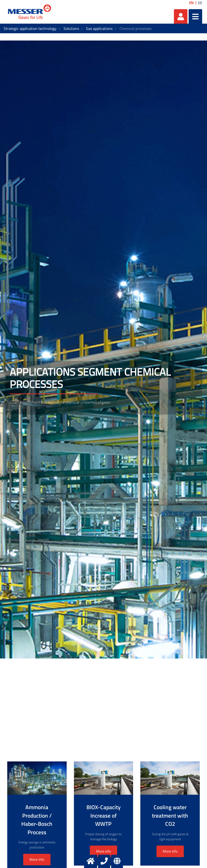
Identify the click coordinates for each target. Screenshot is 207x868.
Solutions (71, 28)
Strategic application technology (30, 28)
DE (200, 3)
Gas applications (99, 28)
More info (103, 851)
